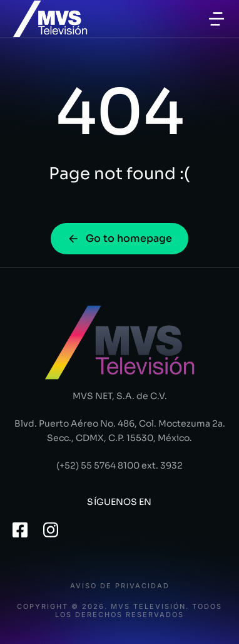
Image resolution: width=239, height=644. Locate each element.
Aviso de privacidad (120, 586)
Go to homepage (119, 238)
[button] (216, 19)
